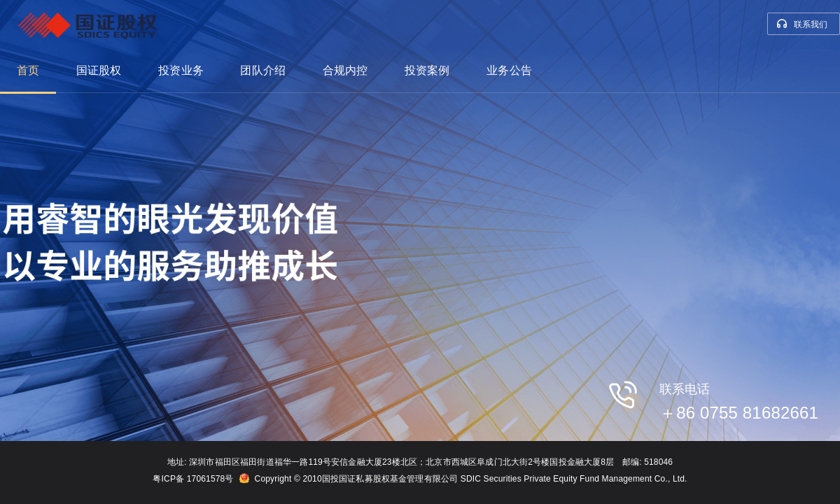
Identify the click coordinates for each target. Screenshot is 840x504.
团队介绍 (263, 70)
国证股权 (99, 70)
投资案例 (427, 70)
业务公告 (509, 70)
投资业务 (181, 70)
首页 (28, 70)
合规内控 (345, 70)
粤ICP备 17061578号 (193, 479)
